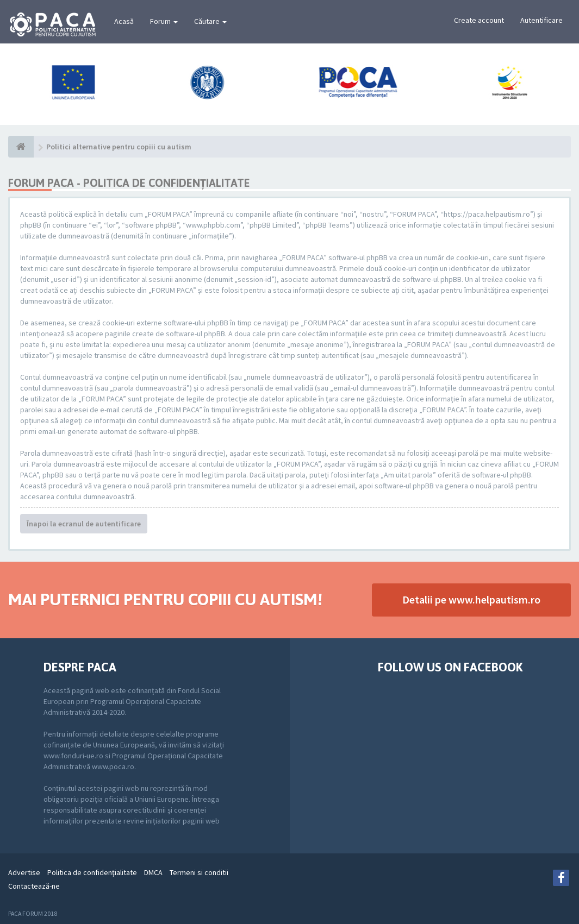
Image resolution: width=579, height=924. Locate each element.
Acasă (124, 21)
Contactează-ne (34, 886)
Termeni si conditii (199, 872)
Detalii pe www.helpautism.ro (471, 599)
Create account (479, 20)
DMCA (153, 872)
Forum (164, 21)
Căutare (210, 21)
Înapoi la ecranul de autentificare (84, 524)
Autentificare (541, 20)
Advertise (24, 872)
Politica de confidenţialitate (92, 872)
